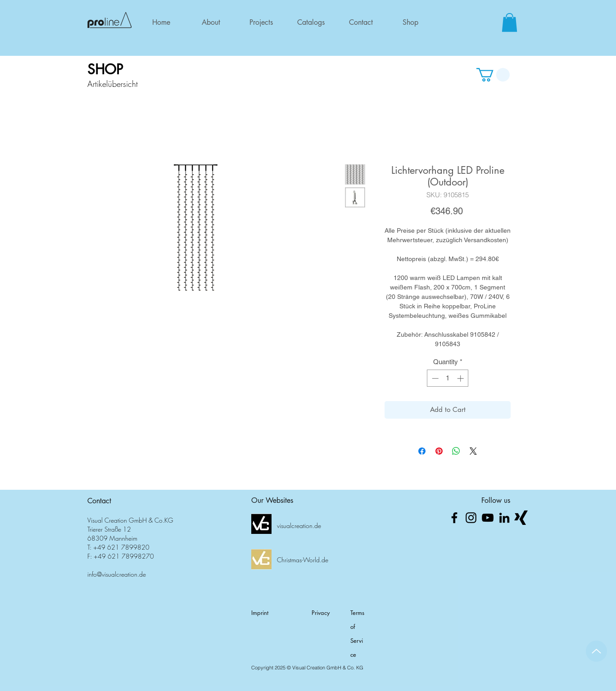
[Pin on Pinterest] (439, 451)
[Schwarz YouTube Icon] (488, 518)
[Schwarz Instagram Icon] (471, 518)
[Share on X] (473, 451)
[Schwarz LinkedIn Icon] (504, 518)
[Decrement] (434, 378)
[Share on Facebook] (422, 451)
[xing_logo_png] (521, 518)
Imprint (260, 613)
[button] (510, 23)
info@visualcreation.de (117, 574)
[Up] (596, 651)
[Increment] (461, 378)
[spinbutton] (448, 378)
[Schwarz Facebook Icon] (454, 518)
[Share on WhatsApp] (456, 451)
